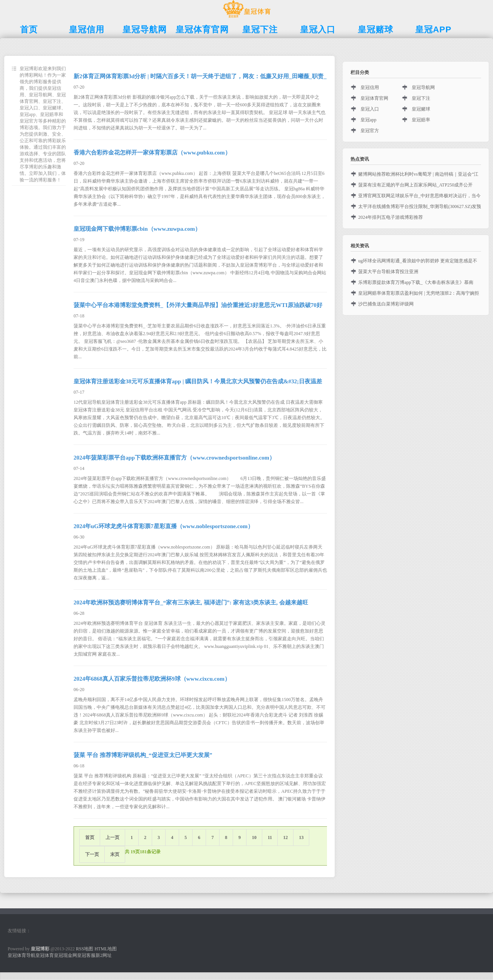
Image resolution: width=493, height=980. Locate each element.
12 (285, 837)
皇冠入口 (370, 109)
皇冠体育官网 (374, 98)
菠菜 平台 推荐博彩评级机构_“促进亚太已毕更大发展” (143, 755)
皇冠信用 (370, 87)
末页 (115, 854)
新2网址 (104, 955)
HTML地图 (106, 949)
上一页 (112, 837)
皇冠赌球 (421, 109)
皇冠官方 (370, 131)
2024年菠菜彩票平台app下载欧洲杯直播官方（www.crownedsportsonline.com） (174, 458)
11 (270, 837)
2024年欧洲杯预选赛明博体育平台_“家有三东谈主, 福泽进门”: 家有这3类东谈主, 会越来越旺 (191, 602)
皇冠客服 (86, 955)
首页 (90, 837)
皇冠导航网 (423, 87)
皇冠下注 (421, 98)
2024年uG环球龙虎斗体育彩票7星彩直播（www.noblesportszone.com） (163, 526)
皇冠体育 (45, 955)
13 (301, 837)
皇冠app (368, 120)
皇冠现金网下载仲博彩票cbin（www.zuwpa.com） (137, 229)
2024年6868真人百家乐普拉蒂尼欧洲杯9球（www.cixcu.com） (152, 679)
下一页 (92, 854)
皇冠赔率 (421, 120)
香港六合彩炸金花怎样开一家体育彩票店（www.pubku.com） (152, 153)
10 (254, 837)
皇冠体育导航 (22, 955)
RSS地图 (85, 949)
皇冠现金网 (65, 955)
